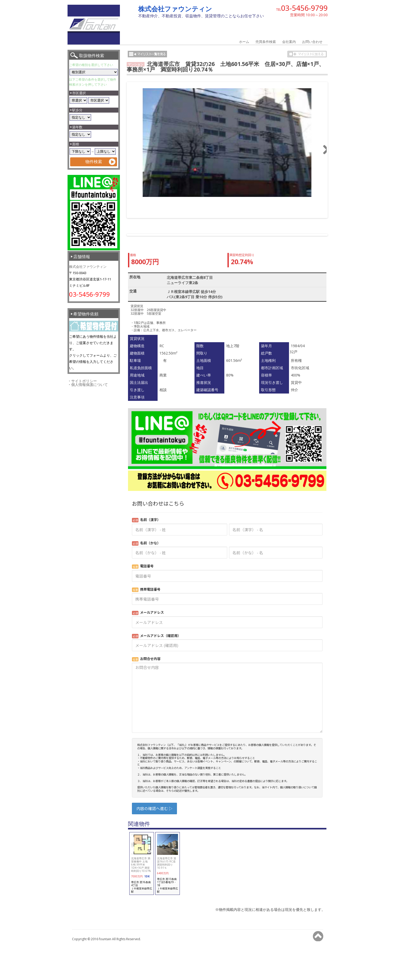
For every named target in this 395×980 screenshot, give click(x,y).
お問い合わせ (312, 42)
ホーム (244, 42)
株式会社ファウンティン (175, 9)
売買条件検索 (266, 42)
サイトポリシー (84, 381)
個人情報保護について (90, 384)
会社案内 (289, 42)
